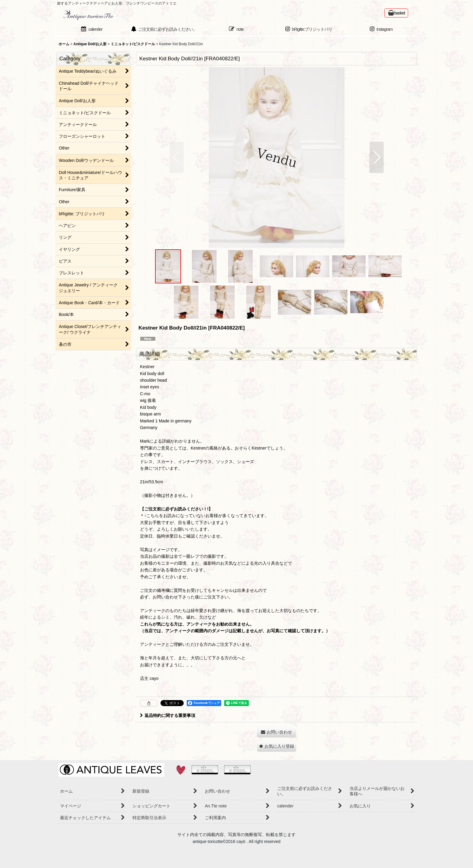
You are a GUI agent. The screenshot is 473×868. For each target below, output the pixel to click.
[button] (177, 157)
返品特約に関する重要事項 (168, 715)
